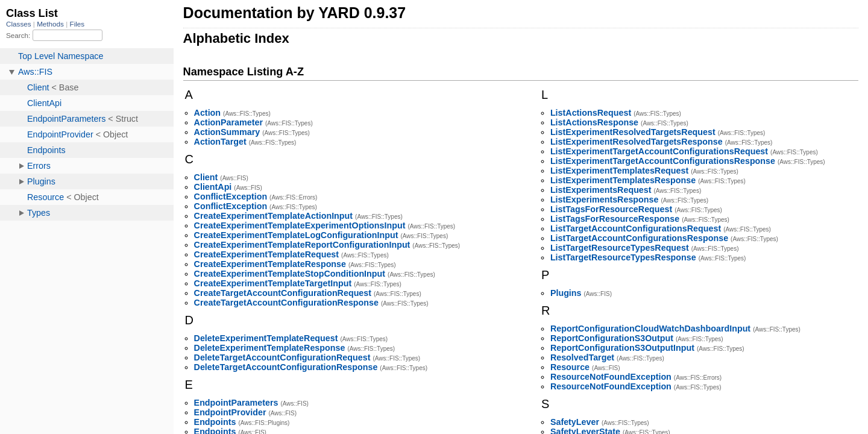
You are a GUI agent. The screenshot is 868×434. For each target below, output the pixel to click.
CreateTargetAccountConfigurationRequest (283, 293)
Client (206, 177)
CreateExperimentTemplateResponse (270, 264)
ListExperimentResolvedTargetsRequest (633, 132)
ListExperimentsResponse (605, 200)
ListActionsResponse (594, 122)
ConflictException (231, 197)
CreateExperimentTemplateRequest (266, 254)
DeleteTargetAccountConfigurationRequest (282, 357)
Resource (570, 367)
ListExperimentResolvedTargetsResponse (637, 142)
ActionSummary (227, 132)
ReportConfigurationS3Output (612, 338)
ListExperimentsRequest (601, 190)
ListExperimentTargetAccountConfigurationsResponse (663, 161)
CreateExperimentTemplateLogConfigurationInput (296, 235)
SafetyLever (575, 422)
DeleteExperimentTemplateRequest (266, 338)
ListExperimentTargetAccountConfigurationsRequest (659, 151)
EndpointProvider (230, 412)
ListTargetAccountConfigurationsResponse (639, 238)
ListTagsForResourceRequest (611, 209)
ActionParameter (228, 122)
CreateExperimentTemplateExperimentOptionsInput (300, 225)
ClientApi (213, 187)
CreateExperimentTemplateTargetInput (273, 283)
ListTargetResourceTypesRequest (620, 248)
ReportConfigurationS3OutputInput (622, 348)
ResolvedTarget (582, 357)
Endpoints (215, 422)
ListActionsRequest (591, 113)
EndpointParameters (236, 403)
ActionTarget (220, 142)
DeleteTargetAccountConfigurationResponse (286, 367)
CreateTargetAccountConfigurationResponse (286, 303)
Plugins (566, 293)
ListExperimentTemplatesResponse (623, 180)
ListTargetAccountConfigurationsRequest (636, 228)
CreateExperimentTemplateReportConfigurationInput (302, 245)
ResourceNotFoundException (611, 377)
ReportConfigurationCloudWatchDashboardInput (650, 329)
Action (207, 113)
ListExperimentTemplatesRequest (619, 171)
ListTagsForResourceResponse (615, 219)
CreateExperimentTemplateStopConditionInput (290, 274)
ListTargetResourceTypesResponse (623, 257)
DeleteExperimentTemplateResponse (270, 348)
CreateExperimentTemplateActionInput (273, 216)
